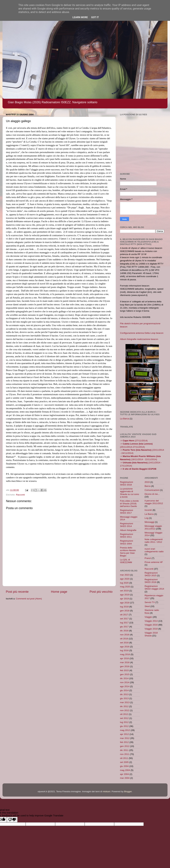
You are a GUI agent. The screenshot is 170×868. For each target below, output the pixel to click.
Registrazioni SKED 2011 (126, 536)
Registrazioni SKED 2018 (126, 483)
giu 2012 (124, 726)
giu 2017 (124, 627)
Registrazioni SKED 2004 (126, 542)
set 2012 (124, 718)
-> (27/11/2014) (134, 441)
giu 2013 (124, 698)
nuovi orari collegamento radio (154, 550)
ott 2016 (124, 639)
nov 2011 (125, 754)
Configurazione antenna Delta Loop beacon (142, 333)
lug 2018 (124, 607)
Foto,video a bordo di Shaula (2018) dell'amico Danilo (129, 504)
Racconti (20, 495)
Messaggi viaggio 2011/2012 (153, 527)
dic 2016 (124, 631)
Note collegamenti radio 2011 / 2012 (154, 541)
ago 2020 (125, 579)
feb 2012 (124, 742)
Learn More (80, 17)
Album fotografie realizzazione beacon (139, 339)
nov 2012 (125, 710)
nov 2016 (125, 635)
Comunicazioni (152, 490)
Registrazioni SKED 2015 (151, 574)
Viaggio (148, 617)
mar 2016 (125, 662)
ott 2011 (124, 758)
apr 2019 (124, 599)
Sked (147, 606)
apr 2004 (124, 774)
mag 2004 (125, 770)
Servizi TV (150, 602)
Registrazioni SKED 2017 (126, 512)
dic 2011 (124, 750)
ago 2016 (125, 647)
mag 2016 (125, 654)
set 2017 (124, 619)
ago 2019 (125, 595)
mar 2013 (125, 702)
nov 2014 (125, 682)
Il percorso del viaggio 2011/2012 (154, 502)
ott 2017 (124, 615)
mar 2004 (125, 778)
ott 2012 (124, 714)
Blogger (128, 791)
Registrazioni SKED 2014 (126, 525)
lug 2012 (124, 722)
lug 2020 (124, 583)
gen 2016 (125, 666)
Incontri (148, 510)
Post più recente (17, 592)
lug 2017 (124, 623)
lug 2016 (124, 650)
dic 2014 (124, 678)
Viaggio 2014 (151, 621)
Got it (95, 17)
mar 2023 (125, 575)
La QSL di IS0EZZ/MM (126, 561)
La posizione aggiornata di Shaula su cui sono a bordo (129, 493)
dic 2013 (124, 694)
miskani (106, 791)
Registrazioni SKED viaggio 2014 (154, 587)
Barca (148, 486)
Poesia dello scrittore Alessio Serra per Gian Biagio (128, 552)
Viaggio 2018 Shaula (151, 634)
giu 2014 (124, 690)
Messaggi (149, 522)
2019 (147, 482)
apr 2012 (124, 734)
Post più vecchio (101, 592)
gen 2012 (125, 746)
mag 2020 (125, 587)
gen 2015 (125, 674)
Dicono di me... (152, 494)
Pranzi (148, 558)
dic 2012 (124, 706)
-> (138, 469)
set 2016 (124, 643)
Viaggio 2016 (151, 625)
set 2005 (124, 762)
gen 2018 (125, 611)
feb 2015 (124, 670)
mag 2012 (125, 730)
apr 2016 (124, 658)
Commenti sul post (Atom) (29, 599)
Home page (59, 592)
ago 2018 (125, 603)
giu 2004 (124, 766)
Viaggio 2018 (151, 629)
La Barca (124, 419)
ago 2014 (125, 686)
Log (147, 518)
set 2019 (124, 591)
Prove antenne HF (154, 562)
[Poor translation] (12, 820)
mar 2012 (125, 738)
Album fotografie (128, 530)
